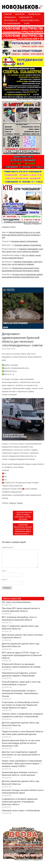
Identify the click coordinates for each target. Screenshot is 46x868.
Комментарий (8, 547)
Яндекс (20, 503)
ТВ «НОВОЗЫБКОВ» (12, 23)
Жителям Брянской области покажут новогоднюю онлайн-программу (23, 516)
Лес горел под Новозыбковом (16, 602)
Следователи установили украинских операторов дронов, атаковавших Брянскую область (20, 802)
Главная (8, 14)
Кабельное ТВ (26, 17)
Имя (4, 571)
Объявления (34, 14)
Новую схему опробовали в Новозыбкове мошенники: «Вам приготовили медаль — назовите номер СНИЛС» (22, 764)
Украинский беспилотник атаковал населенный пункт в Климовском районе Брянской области (23, 529)
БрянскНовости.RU (30, 20)
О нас (27, 23)
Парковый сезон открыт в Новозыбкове (21, 811)
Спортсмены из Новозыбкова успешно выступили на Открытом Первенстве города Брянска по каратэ (20, 705)
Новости (13, 503)
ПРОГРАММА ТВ (10, 20)
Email (5, 579)
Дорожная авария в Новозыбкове (24, 241)
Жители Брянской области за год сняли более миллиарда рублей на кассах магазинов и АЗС (21, 235)
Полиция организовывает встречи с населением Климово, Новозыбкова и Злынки (20, 693)
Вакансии (20, 14)
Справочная (10, 17)
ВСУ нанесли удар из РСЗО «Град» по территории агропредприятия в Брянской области (22, 655)
